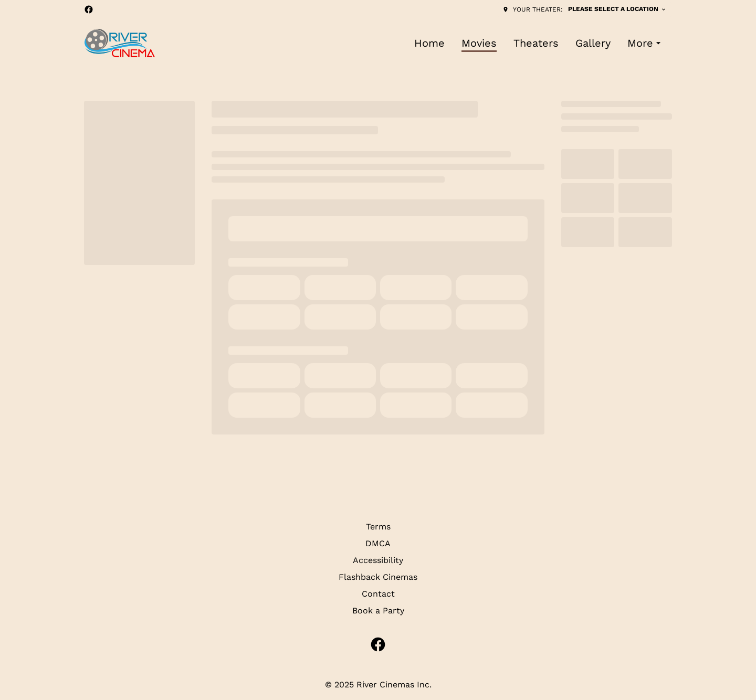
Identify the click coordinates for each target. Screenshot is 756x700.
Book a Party (378, 611)
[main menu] (539, 43)
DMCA (378, 543)
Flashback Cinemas (378, 577)
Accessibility (378, 560)
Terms (378, 527)
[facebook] (89, 9)
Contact (378, 594)
